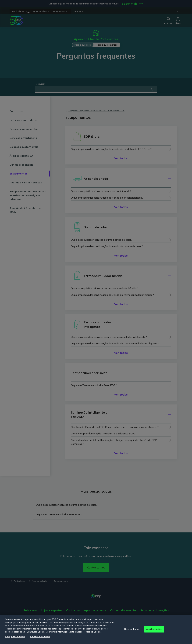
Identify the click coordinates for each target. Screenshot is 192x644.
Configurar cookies (15, 637)
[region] (96, 629)
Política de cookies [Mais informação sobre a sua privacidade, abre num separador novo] (40, 637)
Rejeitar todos (132, 629)
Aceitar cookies (154, 629)
